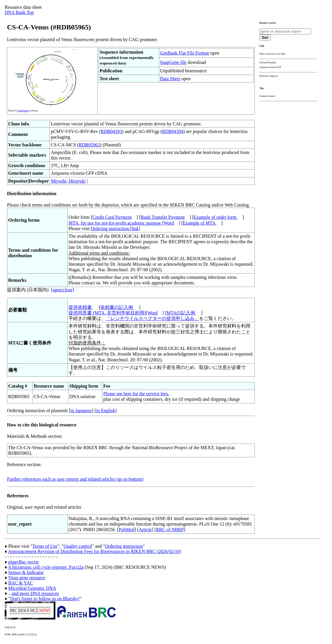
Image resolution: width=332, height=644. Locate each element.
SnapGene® (24, 111)
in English (106, 411)
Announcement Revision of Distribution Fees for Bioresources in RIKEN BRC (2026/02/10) (94, 551)
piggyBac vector (23, 562)
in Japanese (81, 411)
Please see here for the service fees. (136, 394)
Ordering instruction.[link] (115, 229)
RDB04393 (111, 131)
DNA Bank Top (19, 12)
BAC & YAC (21, 583)
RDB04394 (173, 131)
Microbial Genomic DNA (32, 588)
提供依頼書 (81, 307)
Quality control (78, 546)
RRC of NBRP (170, 530)
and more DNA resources (35, 593)
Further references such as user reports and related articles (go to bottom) (75, 479)
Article (145, 530)
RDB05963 (89, 145)
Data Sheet (170, 79)
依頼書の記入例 (117, 307)
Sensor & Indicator (26, 572)
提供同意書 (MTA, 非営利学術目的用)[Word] (116, 313)
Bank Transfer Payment (163, 217)
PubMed (127, 530)
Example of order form (216, 217)
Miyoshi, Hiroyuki (68, 181)
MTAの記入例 (181, 313)
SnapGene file (173, 62)
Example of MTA (200, 223)
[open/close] (63, 290)
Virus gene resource (27, 578)
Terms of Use (45, 546)
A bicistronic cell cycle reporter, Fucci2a (46, 567)
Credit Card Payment (112, 217)
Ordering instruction (124, 546)
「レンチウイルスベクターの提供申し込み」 (152, 318)
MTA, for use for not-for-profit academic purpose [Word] (124, 223)
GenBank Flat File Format (185, 53)
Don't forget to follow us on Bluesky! (45, 599)
